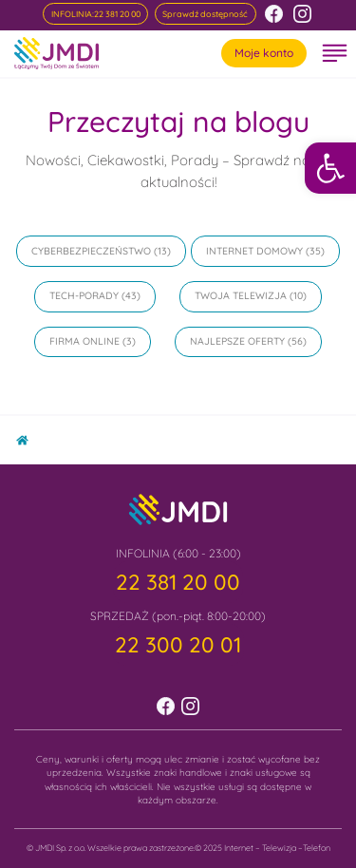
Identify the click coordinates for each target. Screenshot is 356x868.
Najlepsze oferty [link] (237, 341)
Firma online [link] (84, 341)
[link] (330, 168)
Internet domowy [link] (254, 251)
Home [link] (29, 437)
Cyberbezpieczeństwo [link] (91, 251)
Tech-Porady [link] (84, 295)
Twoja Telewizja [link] (241, 295)
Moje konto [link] (264, 53)
